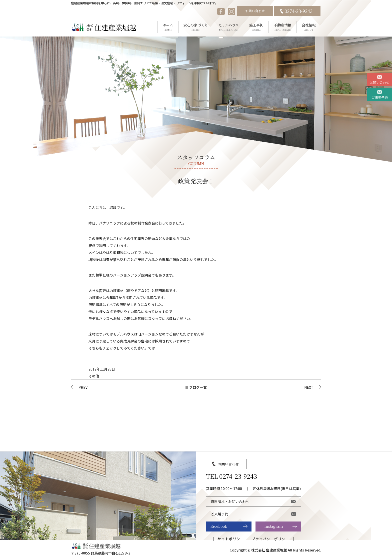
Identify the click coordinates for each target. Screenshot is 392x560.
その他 (94, 376)
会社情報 (309, 27)
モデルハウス (229, 27)
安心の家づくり (196, 27)
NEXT (309, 387)
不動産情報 (283, 27)
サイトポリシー (231, 539)
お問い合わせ (255, 11)
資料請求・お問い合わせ (230, 501)
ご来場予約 (380, 97)
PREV (83, 387)
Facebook (219, 526)
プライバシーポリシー (271, 539)
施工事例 (256, 27)
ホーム (168, 27)
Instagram (274, 526)
